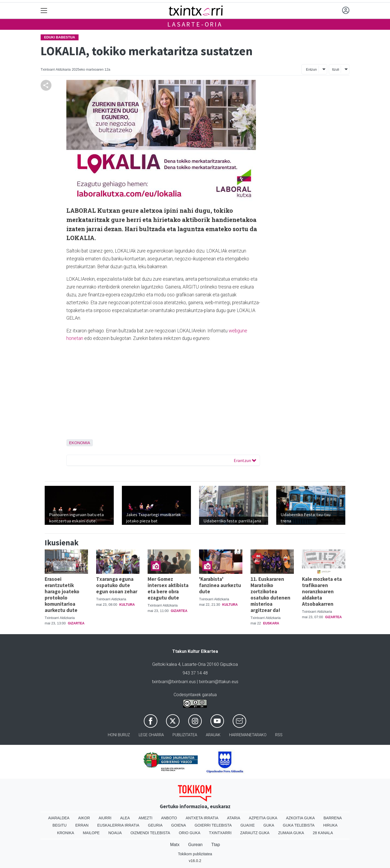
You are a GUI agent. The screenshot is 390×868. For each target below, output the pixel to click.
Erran (82, 825)
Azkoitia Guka (300, 818)
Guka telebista (299, 825)
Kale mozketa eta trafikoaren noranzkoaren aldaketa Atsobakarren (322, 591)
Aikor (84, 818)
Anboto (169, 818)
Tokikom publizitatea (195, 854)
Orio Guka (189, 833)
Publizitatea (185, 735)
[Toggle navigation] (44, 11)
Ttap (216, 845)
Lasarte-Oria (195, 24)
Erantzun (245, 460)
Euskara (271, 623)
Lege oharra (151, 735)
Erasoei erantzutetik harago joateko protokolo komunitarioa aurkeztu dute (62, 595)
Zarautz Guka (255, 833)
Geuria (155, 825)
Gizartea (76, 623)
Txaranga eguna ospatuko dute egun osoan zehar (117, 585)
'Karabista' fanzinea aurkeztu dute (220, 585)
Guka (269, 825)
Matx (175, 845)
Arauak (213, 735)
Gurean (195, 845)
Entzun (311, 69)
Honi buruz (119, 735)
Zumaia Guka (291, 833)
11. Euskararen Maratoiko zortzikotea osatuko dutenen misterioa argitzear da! (270, 595)
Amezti (145, 818)
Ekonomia (80, 443)
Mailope (91, 833)
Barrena (333, 818)
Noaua (115, 833)
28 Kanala (323, 833)
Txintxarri (220, 833)
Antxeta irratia (202, 818)
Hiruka (330, 825)
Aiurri (105, 818)
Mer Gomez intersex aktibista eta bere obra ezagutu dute (168, 588)
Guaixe (248, 825)
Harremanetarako (248, 735)
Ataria (234, 818)
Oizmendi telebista (150, 833)
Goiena (178, 825)
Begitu (60, 825)
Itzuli (336, 69)
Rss (279, 735)
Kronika (66, 833)
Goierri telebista (213, 825)
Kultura (127, 605)
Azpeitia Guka (263, 818)
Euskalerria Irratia (118, 825)
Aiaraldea (59, 818)
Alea (125, 818)
